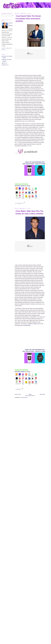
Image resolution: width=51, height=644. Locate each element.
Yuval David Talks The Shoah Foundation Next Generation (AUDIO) (28, 19)
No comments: (19, 203)
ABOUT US (4, 63)
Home (30, 394)
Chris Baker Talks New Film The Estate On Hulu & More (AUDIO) (29, 212)
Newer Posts (18, 394)
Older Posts (42, 394)
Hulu (35, 324)
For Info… (30, 146)
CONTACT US (5, 65)
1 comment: (18, 389)
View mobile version (30, 396)
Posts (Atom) (24, 397)
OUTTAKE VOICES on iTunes (23, 186)
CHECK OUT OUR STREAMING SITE (35, 162)
